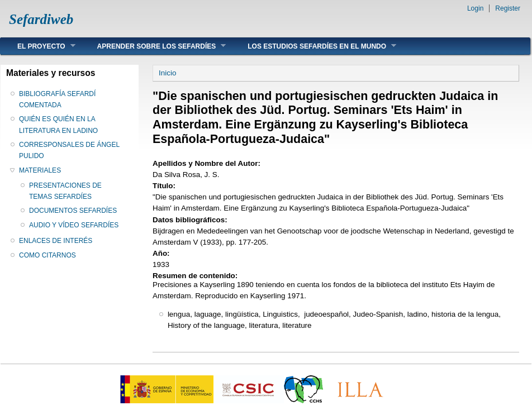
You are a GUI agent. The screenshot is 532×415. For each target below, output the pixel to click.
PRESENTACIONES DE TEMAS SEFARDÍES (65, 191)
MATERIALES (40, 170)
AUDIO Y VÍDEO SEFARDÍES (74, 225)
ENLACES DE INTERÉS (56, 241)
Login (475, 8)
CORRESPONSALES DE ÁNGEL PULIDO (69, 150)
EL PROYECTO (38, 46)
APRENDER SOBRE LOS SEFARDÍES (153, 46)
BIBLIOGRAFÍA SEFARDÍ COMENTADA (57, 99)
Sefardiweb (41, 19)
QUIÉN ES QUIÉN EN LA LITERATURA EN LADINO (58, 125)
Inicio (167, 73)
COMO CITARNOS (47, 255)
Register (508, 8)
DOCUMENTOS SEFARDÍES (73, 211)
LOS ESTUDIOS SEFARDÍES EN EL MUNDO (313, 46)
